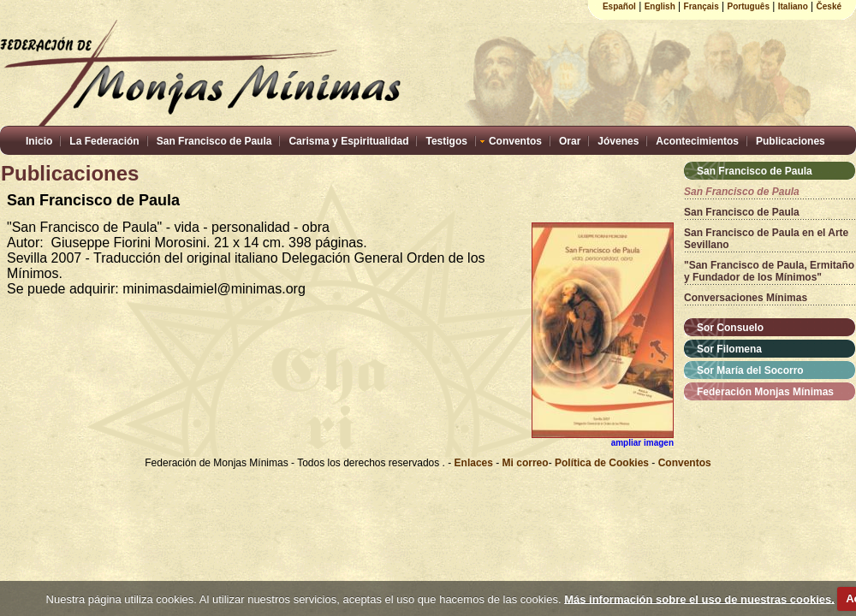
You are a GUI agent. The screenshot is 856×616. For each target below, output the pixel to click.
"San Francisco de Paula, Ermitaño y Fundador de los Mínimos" (769, 271)
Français (701, 6)
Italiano (793, 6)
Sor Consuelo (730, 328)
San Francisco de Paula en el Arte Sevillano (766, 239)
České (829, 6)
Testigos (446, 141)
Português (749, 6)
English (660, 6)
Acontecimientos (697, 141)
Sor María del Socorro (750, 370)
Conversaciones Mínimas (746, 298)
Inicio (39, 141)
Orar (570, 141)
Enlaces (476, 463)
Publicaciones (791, 141)
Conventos (515, 141)
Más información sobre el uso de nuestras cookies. (699, 598)
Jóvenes (618, 141)
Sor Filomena (729, 349)
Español (619, 6)
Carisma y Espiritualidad (348, 141)
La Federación (104, 141)
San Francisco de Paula (214, 141)
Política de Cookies (602, 463)
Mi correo (526, 463)
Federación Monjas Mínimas (765, 392)
